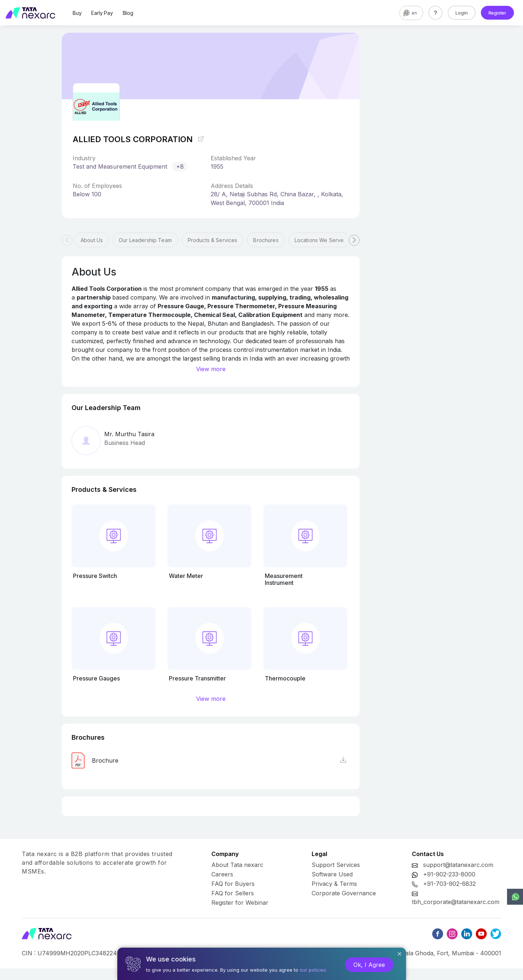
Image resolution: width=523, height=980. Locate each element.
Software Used (332, 874)
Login (462, 13)
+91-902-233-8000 (449, 874)
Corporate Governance (344, 893)
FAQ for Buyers (233, 884)
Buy (77, 13)
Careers (222, 874)
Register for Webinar (240, 903)
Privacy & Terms (334, 884)
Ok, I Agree (369, 965)
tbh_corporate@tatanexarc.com (456, 902)
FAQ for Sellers (233, 893)
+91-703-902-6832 (449, 884)
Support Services (336, 865)
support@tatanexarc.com (458, 865)
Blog (128, 13)
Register (497, 13)
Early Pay (102, 13)
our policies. (313, 970)
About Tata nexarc (237, 865)
